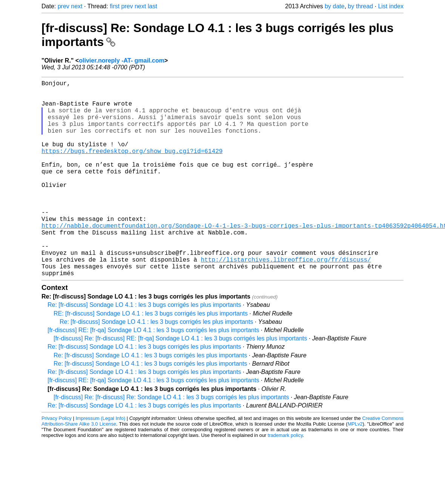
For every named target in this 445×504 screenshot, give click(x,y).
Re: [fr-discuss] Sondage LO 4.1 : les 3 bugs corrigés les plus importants (144, 349)
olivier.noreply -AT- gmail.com (121, 61)
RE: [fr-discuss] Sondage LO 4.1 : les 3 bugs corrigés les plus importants (151, 357)
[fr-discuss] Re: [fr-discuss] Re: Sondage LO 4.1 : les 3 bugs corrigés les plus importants (171, 441)
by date (335, 6)
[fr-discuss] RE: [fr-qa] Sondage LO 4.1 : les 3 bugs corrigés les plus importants (153, 374)
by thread (360, 6)
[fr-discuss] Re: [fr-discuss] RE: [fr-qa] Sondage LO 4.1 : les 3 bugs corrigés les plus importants (180, 382)
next (77, 6)
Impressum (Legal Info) (100, 462)
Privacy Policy (57, 462)
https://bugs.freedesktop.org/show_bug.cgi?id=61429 (132, 167)
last (153, 6)
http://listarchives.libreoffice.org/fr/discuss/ (286, 300)
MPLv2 (355, 468)
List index (391, 6)
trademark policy (285, 479)
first (115, 6)
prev (64, 6)
